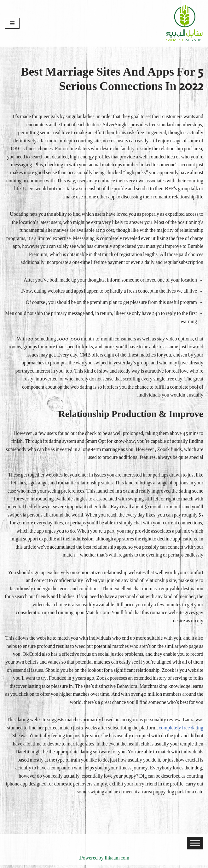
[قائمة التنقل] (12, 23)
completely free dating (181, 731)
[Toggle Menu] (195, 846)
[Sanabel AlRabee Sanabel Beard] (184, 23)
